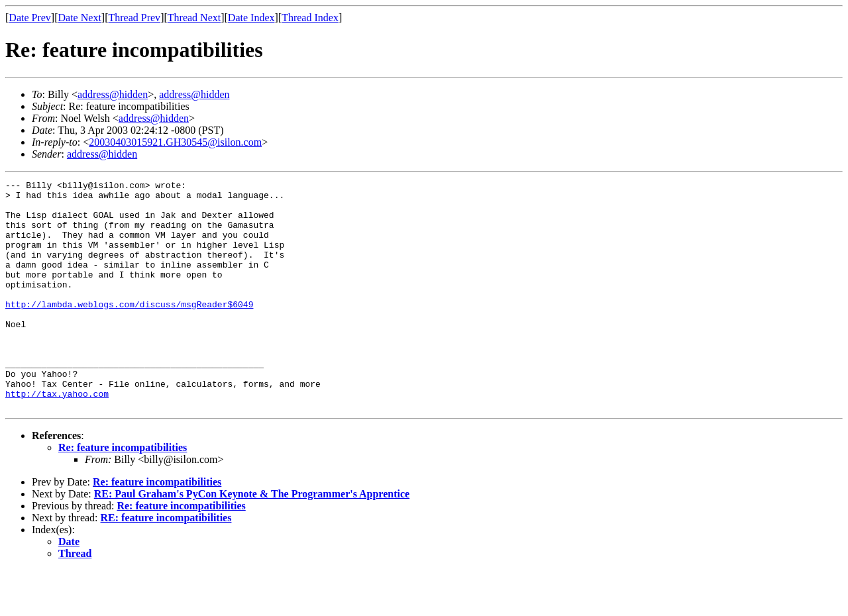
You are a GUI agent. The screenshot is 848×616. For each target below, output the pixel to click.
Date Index (251, 18)
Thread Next (194, 18)
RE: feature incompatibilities (166, 563)
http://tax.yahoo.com (57, 437)
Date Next (80, 18)
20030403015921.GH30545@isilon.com (175, 142)
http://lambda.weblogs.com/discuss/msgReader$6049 (129, 330)
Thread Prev (134, 18)
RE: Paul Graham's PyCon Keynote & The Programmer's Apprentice (252, 539)
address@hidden (113, 94)
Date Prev (30, 18)
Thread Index (310, 18)
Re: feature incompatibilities (123, 493)
